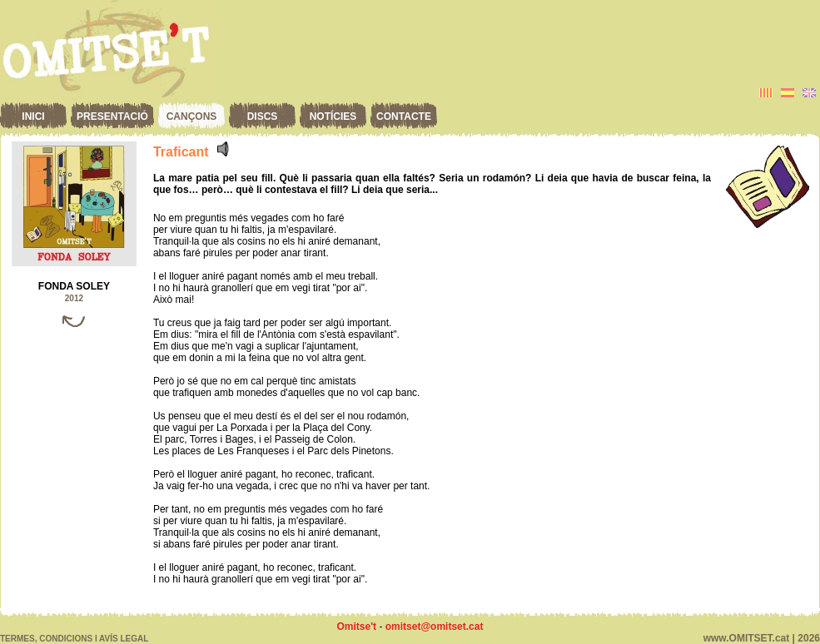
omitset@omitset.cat (435, 627)
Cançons (192, 116)
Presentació (112, 116)
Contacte (404, 116)
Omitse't (357, 627)
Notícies (333, 116)
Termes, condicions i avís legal (74, 639)
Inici (33, 116)
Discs (263, 116)
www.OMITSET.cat (747, 638)
